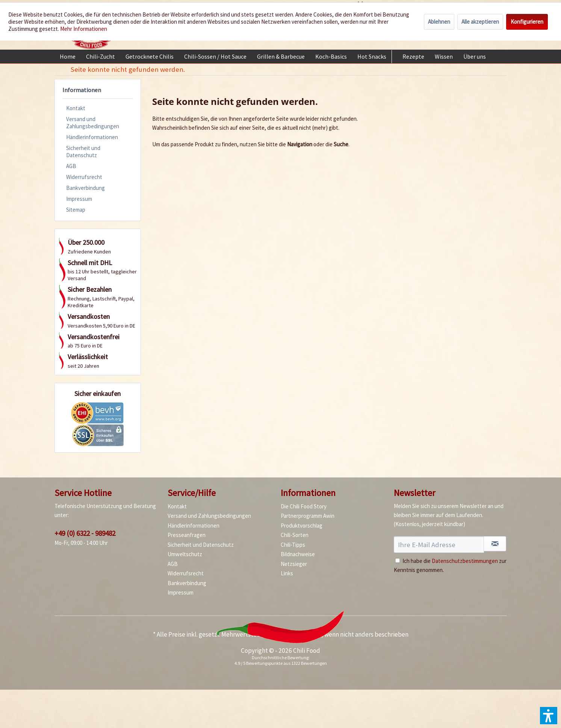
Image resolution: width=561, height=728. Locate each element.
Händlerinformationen (92, 137)
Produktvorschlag (302, 526)
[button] (549, 716)
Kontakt (76, 108)
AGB (71, 166)
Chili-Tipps (293, 545)
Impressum (79, 199)
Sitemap (76, 210)
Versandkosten (301, 634)
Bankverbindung (85, 188)
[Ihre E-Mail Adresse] (439, 544)
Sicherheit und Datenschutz (83, 152)
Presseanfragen (187, 535)
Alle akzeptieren (480, 22)
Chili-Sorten (295, 535)
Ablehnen (439, 22)
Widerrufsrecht (84, 177)
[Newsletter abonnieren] (495, 544)
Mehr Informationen (84, 29)
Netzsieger (294, 564)
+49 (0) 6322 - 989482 (85, 533)
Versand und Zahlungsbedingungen (93, 123)
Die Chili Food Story (304, 506)
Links (287, 573)
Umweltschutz (185, 554)
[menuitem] (68, 56)
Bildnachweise (298, 554)
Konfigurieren (527, 22)
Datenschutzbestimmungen (465, 561)
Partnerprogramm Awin (308, 516)
